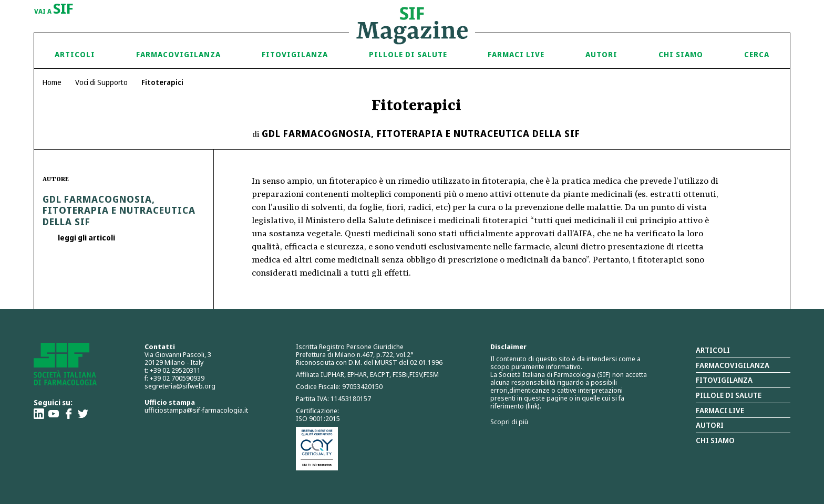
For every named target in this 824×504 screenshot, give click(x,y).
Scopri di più (509, 422)
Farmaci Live (516, 54)
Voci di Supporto (101, 82)
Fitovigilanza (295, 54)
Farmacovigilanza (178, 54)
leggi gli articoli (86, 238)
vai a (54, 9)
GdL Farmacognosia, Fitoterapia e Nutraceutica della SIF (421, 133)
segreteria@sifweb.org (180, 386)
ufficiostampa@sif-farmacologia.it (196, 410)
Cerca (757, 54)
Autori (601, 54)
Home (52, 82)
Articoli (75, 54)
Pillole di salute (729, 395)
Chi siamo (681, 54)
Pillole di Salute (408, 54)
